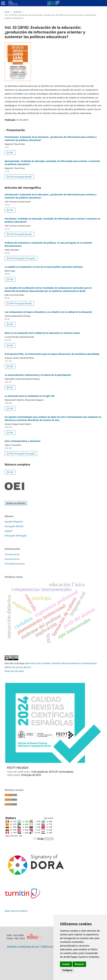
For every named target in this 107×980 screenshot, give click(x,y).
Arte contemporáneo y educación (23, 441)
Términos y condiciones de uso (23, 946)
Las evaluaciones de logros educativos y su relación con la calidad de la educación (48, 312)
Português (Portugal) (16, 536)
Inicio (7, 12)
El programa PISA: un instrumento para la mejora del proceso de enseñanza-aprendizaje (52, 354)
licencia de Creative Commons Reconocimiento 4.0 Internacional (63, 663)
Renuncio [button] (79, 964)
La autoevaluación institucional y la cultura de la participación (38, 375)
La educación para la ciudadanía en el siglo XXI (30, 396)
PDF (11, 153)
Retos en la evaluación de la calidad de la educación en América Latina (42, 333)
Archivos (17, 12)
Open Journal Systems (16, 911)
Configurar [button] (67, 970)
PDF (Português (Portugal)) (22, 258)
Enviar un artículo (16, 503)
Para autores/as (12, 559)
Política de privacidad (53, 946)
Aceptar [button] (66, 964)
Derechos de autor (14, 671)
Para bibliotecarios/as (15, 564)
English (9, 531)
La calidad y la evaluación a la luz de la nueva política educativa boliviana (44, 267)
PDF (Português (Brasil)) (20, 177)
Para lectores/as (12, 554)
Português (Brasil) (14, 526)
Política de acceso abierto (18, 667)
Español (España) (14, 522)
